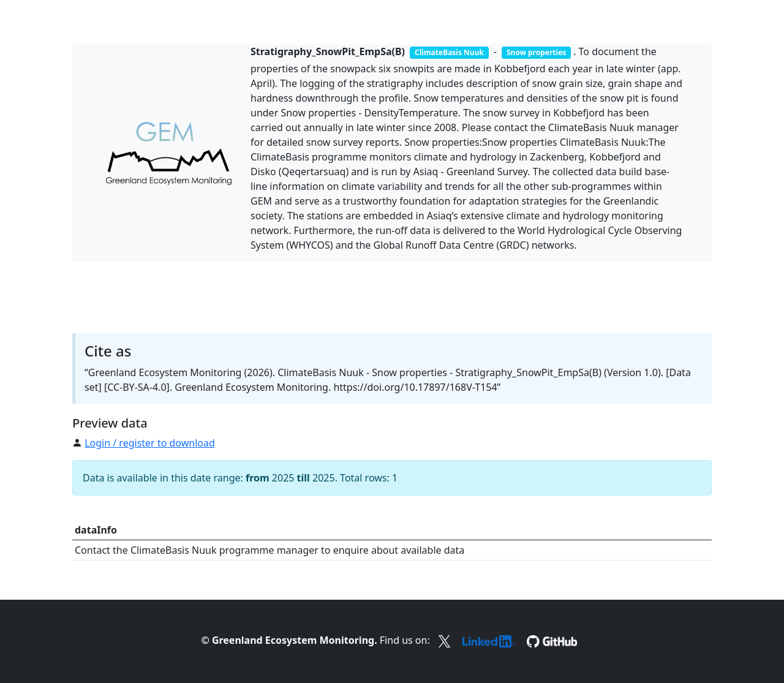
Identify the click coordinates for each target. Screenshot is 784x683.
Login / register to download (150, 443)
